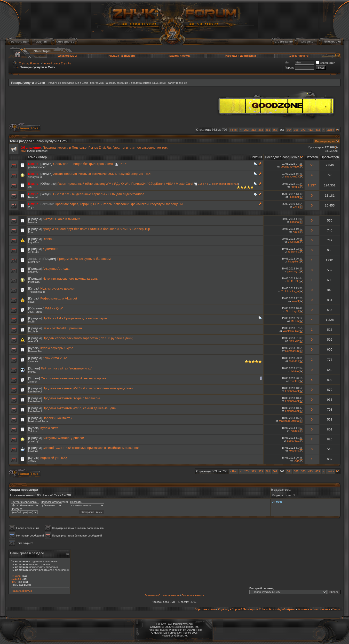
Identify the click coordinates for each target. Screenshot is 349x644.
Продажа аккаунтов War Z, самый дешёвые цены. (80, 408)
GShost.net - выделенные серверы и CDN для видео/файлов (99, 194)
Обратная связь (205, 609)
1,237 (312, 185)
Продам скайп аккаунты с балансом (84, 259)
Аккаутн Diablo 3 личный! (61, 219)
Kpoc (31, 232)
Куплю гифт (49, 428)
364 (289, 130)
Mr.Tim (32, 322)
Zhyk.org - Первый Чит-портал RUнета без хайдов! (251, 609)
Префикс (16, 509)
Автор (42, 157)
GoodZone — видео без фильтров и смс (83, 164)
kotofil (32, 302)
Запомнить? (325, 63)
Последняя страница (225, 184)
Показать (76, 502)
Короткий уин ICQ (54, 458)
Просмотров (330, 157)
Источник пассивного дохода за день (70, 279)
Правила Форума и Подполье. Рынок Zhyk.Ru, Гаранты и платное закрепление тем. (105, 148)
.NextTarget (35, 312)
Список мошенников (193, 595)
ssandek (33, 361)
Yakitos (32, 431)
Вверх (337, 609)
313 (254, 130)
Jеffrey (32, 461)
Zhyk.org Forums (29, 63)
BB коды (16, 576)
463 (317, 130)
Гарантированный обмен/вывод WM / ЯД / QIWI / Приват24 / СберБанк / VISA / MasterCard (125, 184)
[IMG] (14, 582)
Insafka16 (34, 282)
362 (275, 130)
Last (330, 130)
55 (312, 165)
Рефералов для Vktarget (59, 298)
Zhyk (24, 151)
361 (268, 130)
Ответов (312, 157)
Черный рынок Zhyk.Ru (57, 63)
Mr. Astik (33, 331)
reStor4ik (33, 252)
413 (310, 130)
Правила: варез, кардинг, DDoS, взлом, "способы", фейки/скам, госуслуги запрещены (119, 204)
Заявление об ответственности (162, 595)
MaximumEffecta (38, 421)
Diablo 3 (49, 239)
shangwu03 (35, 177)
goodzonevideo (37, 167)
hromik (295, 187)
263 (246, 130)
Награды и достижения (241, 56)
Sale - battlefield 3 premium (62, 328)
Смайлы (16, 579)
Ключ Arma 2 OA (55, 358)
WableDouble (291, 331)
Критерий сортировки (24, 502)
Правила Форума (179, 56)
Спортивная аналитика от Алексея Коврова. (74, 378)
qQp (296, 460)
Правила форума (21, 591)
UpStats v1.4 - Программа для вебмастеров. (76, 318)
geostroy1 (34, 272)
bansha (32, 222)
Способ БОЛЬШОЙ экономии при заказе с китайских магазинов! (91, 448)
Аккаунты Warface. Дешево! (63, 438)
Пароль (289, 68)
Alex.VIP (33, 341)
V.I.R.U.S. (293, 281)
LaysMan (34, 242)
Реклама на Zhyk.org (121, 56)
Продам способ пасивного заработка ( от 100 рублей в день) (88, 338)
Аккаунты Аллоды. (56, 269)
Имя (287, 62)
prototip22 (34, 262)
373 (303, 130)
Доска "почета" (300, 56)
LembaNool (35, 391)
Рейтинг (256, 157)
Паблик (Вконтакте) (57, 418)
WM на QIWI (54, 308)
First (234, 130)
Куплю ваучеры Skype (57, 348)
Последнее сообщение (282, 157)
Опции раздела (325, 141)
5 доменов (51, 249)
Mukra (32, 372)
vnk (30, 187)
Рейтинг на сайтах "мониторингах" (66, 368)
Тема (31, 157)
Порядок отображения (55, 502)
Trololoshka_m (37, 292)
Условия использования (314, 609)
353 (261, 130)
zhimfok (33, 382)
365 (296, 130)
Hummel (33, 197)
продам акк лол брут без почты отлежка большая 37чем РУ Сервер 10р (96, 229)
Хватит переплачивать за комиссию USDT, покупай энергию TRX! (102, 174)
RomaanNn (35, 351)
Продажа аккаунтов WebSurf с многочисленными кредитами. (88, 388)
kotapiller (293, 261)
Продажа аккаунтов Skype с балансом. (72, 398)
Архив (291, 609)
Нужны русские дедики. (58, 288)
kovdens (33, 451)
